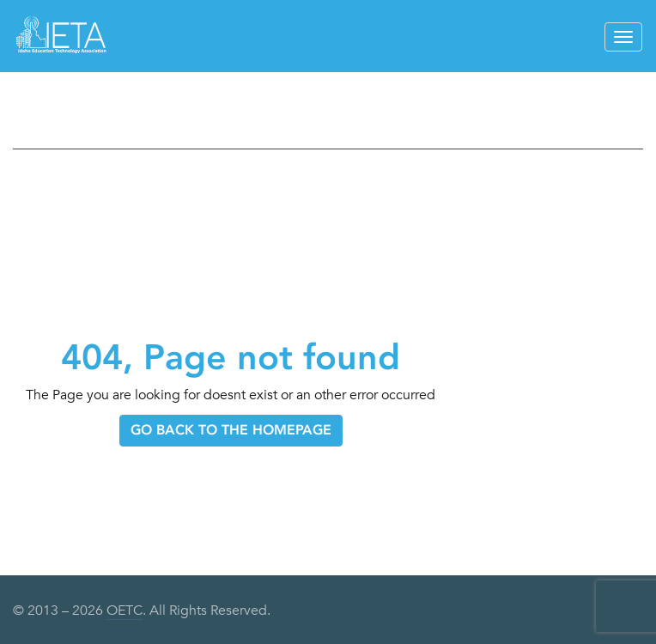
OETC (125, 611)
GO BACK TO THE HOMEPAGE (231, 430)
